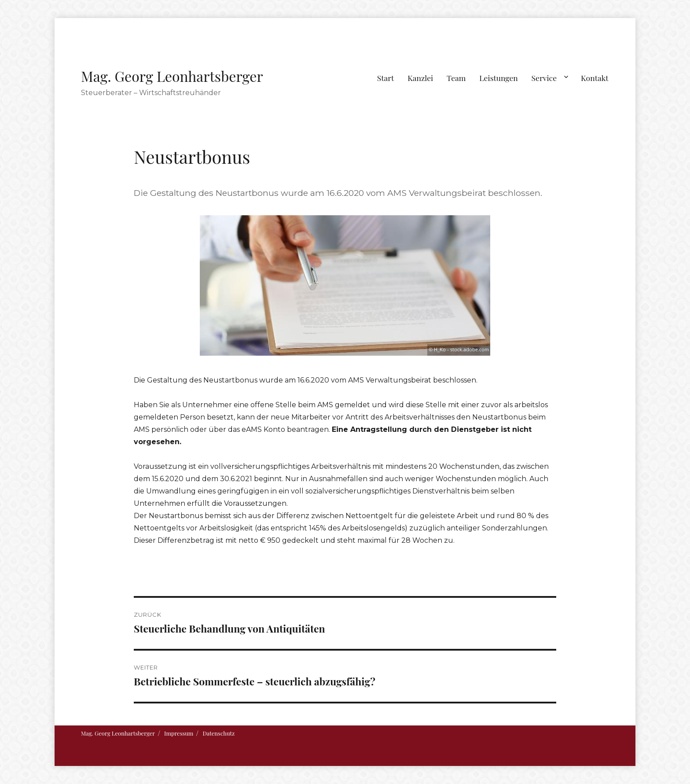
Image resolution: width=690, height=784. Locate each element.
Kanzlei (420, 78)
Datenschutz (218, 733)
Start (386, 78)
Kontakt (595, 78)
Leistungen (499, 78)
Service (544, 78)
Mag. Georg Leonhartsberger (172, 76)
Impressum (179, 733)
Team (456, 78)
